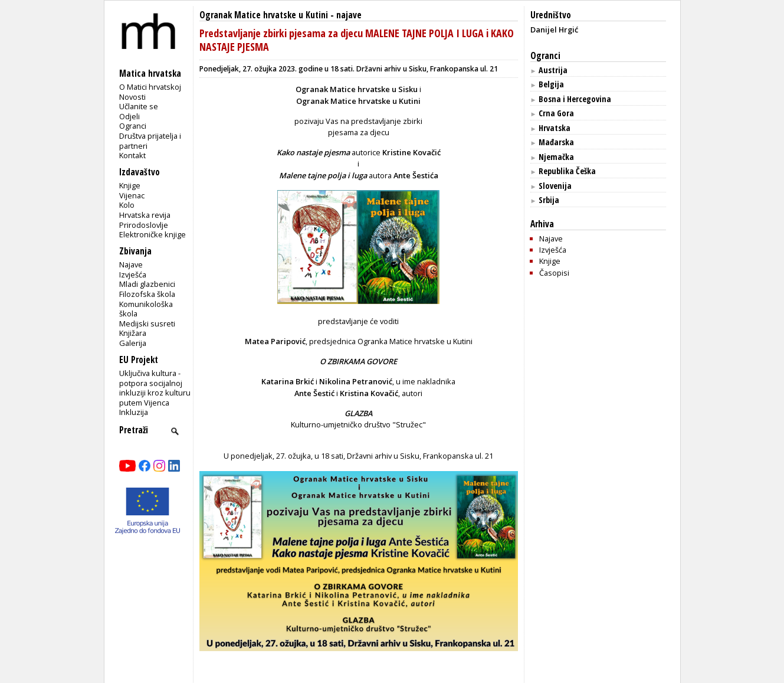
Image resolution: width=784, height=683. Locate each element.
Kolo (127, 205)
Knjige (130, 185)
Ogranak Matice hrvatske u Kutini (264, 15)
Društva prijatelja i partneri (150, 141)
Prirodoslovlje (144, 225)
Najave (131, 264)
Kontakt (132, 155)
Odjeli (129, 116)
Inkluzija (134, 412)
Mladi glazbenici (147, 284)
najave (349, 15)
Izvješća (133, 274)
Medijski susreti (147, 323)
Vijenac (132, 195)
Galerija (133, 343)
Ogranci (133, 126)
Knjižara (133, 333)
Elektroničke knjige (152, 234)
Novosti (132, 97)
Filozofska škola (147, 294)
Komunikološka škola (146, 309)
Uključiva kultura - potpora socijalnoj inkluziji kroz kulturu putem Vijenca (155, 388)
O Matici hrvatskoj (150, 87)
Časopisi (554, 273)
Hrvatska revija (145, 215)
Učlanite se (139, 106)
